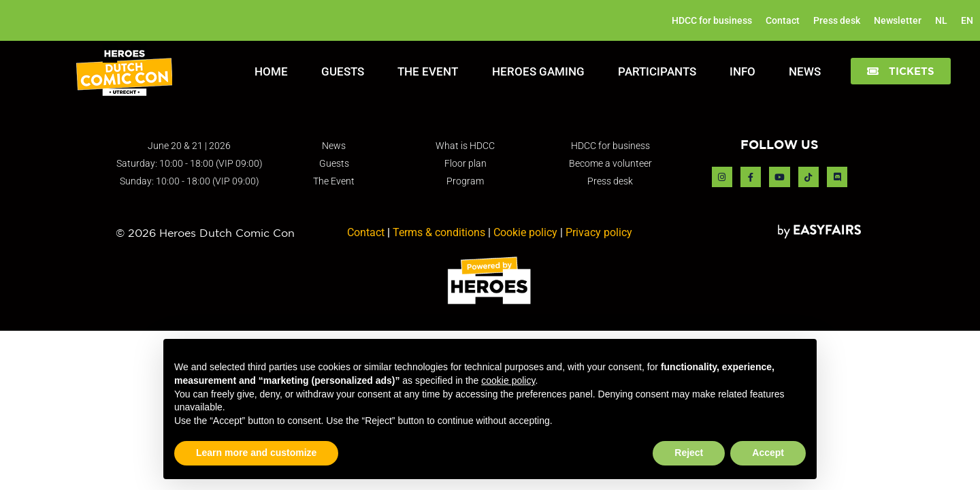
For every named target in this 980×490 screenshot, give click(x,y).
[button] (901, 71)
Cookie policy (525, 232)
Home (271, 71)
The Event (428, 71)
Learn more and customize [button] (256, 453)
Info (742, 71)
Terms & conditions (439, 232)
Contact (783, 20)
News (805, 71)
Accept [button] (768, 453)
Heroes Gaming (538, 71)
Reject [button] (689, 453)
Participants (657, 71)
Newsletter (898, 20)
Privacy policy (599, 232)
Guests (343, 71)
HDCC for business (712, 20)
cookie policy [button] (508, 380)
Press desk (837, 20)
